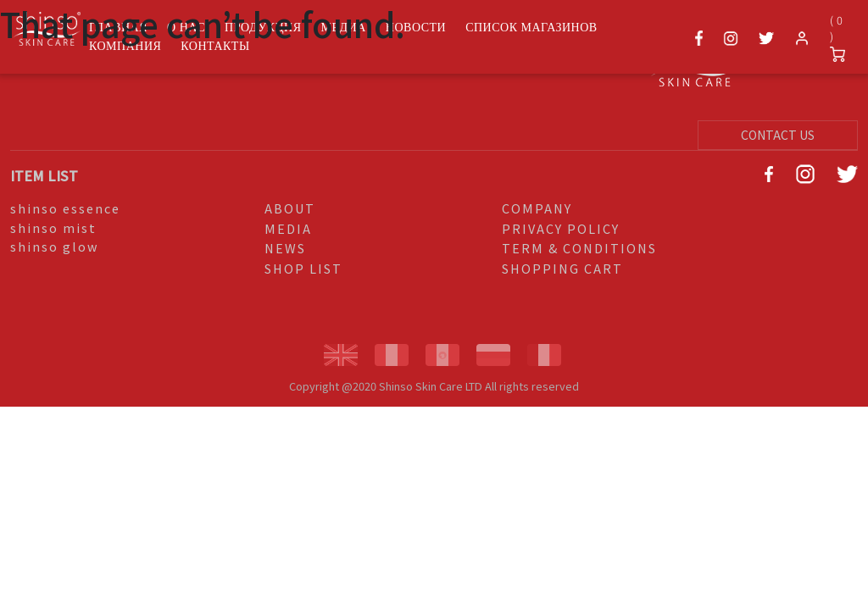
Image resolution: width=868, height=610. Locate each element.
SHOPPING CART (562, 268)
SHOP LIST (303, 268)
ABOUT (290, 208)
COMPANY (537, 208)
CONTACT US (778, 135)
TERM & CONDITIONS (579, 248)
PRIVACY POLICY (561, 228)
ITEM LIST (44, 175)
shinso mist (53, 227)
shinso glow (55, 246)
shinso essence (65, 208)
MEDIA (288, 228)
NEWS (285, 248)
